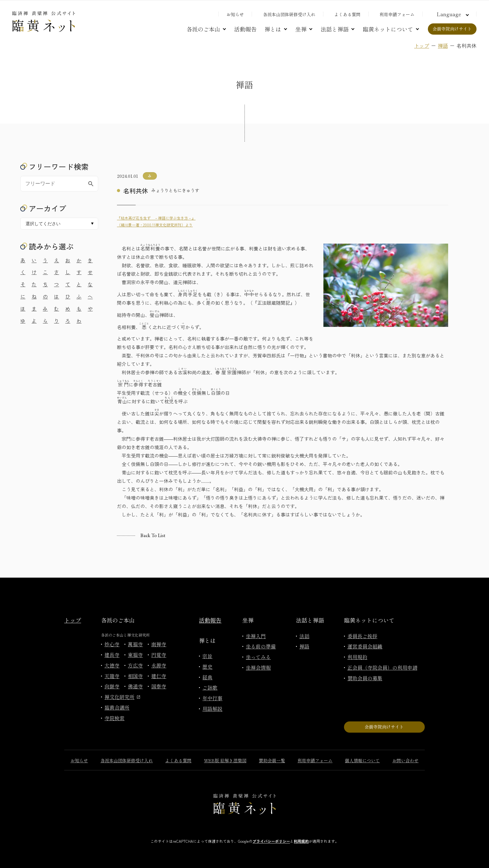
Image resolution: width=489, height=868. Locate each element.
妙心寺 (112, 644)
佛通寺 (135, 686)
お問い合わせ (405, 760)
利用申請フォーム (397, 14)
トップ (422, 46)
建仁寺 (159, 676)
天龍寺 (112, 676)
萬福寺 (135, 644)
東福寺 (135, 655)
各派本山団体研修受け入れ (289, 14)
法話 (304, 636)
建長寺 (112, 655)
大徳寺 (112, 665)
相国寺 (135, 676)
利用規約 (357, 657)
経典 (207, 677)
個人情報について (362, 760)
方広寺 (135, 665)
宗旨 (207, 656)
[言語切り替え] (452, 14)
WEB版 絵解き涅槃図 (225, 760)
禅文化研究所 (122, 697)
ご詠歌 (210, 687)
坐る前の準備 (261, 646)
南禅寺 (159, 644)
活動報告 (245, 29)
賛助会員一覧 (272, 760)
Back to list (153, 535)
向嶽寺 (112, 686)
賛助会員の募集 (365, 678)
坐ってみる (258, 657)
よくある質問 (347, 14)
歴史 (207, 667)
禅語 (443, 46)
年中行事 (212, 698)
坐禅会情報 (258, 667)
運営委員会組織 (365, 646)
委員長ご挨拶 (362, 636)
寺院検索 (114, 718)
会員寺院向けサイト (452, 29)
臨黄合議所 (117, 707)
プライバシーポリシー (271, 841)
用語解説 (212, 709)
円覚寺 (159, 655)
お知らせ (235, 14)
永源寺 (159, 665)
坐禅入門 (256, 636)
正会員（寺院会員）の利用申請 (382, 667)
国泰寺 (159, 686)
